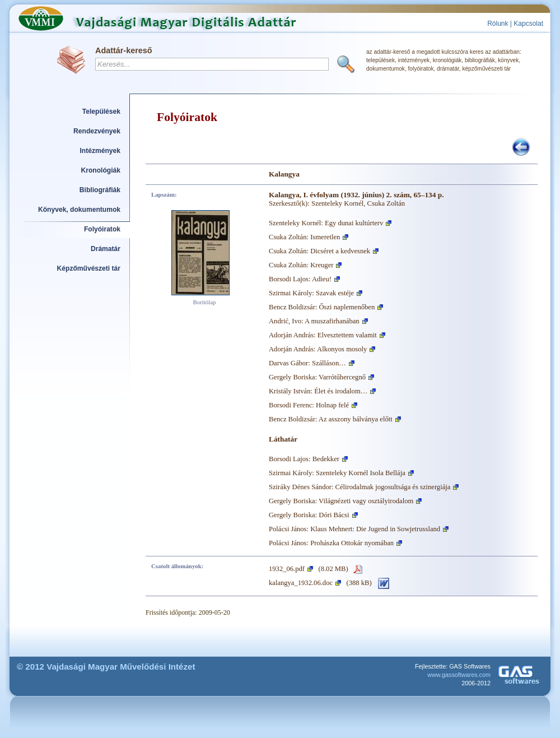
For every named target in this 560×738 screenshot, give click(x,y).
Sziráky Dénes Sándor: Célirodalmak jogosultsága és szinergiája (360, 487)
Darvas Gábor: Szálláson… (307, 363)
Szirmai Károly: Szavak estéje (311, 293)
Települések (101, 112)
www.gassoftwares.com (459, 675)
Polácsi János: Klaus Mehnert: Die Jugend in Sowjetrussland (354, 529)
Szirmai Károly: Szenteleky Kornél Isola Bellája (337, 473)
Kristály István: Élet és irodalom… (318, 391)
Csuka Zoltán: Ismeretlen (304, 237)
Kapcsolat (528, 24)
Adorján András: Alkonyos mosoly (318, 349)
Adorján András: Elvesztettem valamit (323, 335)
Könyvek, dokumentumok (79, 210)
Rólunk (498, 24)
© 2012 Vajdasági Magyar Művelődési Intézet (106, 667)
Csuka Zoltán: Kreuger (301, 265)
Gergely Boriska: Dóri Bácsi (309, 515)
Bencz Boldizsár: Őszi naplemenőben (322, 307)
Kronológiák (101, 170)
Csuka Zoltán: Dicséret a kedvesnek (319, 251)
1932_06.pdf (287, 569)
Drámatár (106, 249)
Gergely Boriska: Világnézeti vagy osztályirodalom (341, 501)
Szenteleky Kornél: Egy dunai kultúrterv (326, 223)
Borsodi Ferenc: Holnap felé (309, 405)
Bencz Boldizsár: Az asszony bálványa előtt (331, 419)
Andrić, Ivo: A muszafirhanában (314, 321)
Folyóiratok (102, 229)
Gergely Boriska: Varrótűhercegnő (317, 377)
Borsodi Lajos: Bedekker (304, 459)
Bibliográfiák (100, 190)
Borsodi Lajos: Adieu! (300, 279)
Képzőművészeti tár (89, 268)
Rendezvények (97, 131)
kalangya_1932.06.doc (301, 583)
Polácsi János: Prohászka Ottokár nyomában (331, 543)
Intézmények (101, 151)
